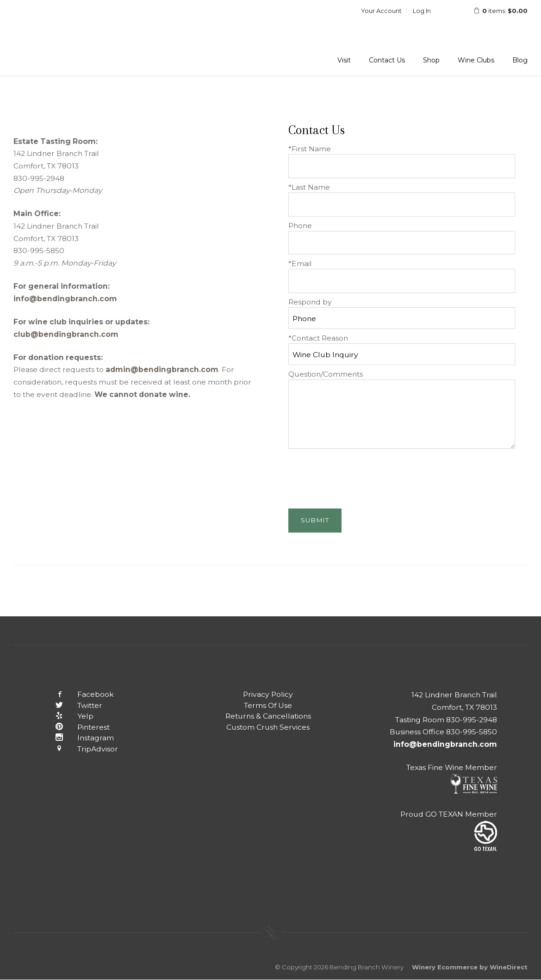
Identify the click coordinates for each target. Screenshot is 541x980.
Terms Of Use (268, 705)
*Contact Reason (318, 338)
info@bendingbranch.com (65, 299)
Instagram (78, 738)
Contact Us (387, 60)
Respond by (310, 302)
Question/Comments (326, 374)
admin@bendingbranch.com (162, 369)
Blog (520, 60)
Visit (344, 60)
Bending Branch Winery (74, 38)
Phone (300, 226)
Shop (431, 60)
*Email (300, 264)
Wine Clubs (476, 60)
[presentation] (359, 476)
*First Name (310, 149)
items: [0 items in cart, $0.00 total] (494, 11)
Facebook (78, 694)
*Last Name (309, 187)
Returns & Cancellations (268, 716)
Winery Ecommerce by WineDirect (470, 967)
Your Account (381, 11)
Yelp (68, 716)
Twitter (72, 705)
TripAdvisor (80, 749)
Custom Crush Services (268, 727)
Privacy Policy (268, 694)
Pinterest (76, 727)
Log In (422, 11)
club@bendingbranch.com (66, 334)
